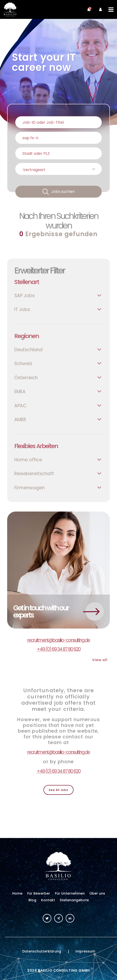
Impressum (85, 951)
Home (17, 893)
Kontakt (48, 900)
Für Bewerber (39, 893)
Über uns (97, 893)
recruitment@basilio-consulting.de (58, 640)
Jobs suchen (63, 192)
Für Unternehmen (70, 893)
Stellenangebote (74, 900)
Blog (32, 900)
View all (100, 660)
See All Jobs (58, 790)
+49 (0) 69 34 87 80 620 (59, 649)
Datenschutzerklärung (42, 951)
